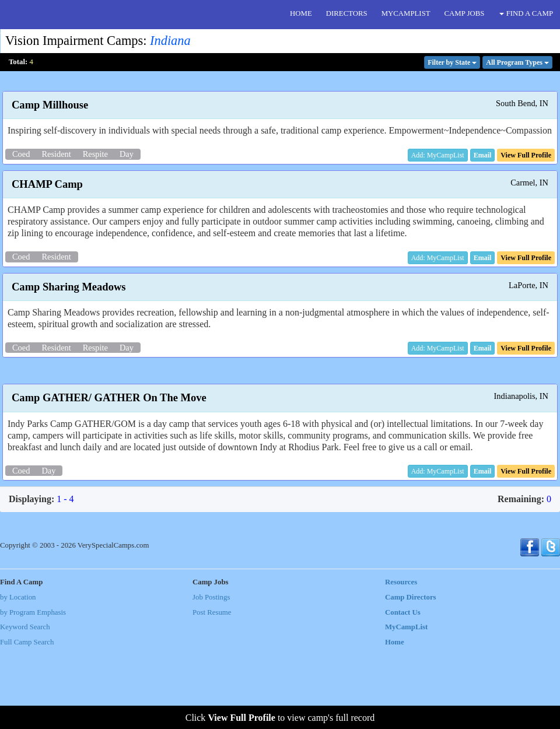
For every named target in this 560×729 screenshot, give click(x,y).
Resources (401, 661)
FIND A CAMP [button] (526, 13)
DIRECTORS (347, 13)
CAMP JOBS (465, 13)
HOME (301, 13)
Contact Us (403, 691)
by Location (18, 677)
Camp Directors (411, 677)
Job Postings (211, 677)
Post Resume (212, 691)
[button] (483, 155)
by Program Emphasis (33, 691)
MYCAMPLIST (406, 13)
